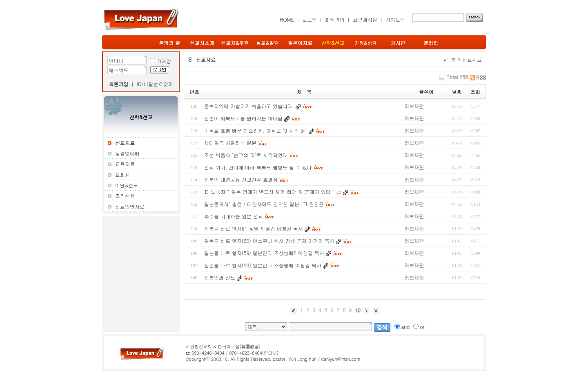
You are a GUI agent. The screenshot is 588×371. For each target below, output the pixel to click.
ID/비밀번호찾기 (155, 84)
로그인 (310, 19)
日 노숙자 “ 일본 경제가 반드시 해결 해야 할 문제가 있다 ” (269, 192)
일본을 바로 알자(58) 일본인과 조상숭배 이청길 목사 (263, 265)
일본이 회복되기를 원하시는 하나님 (243, 118)
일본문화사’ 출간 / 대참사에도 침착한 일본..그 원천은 (264, 204)
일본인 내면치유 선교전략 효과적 (241, 179)
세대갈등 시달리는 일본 (230, 143)
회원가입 (335, 19)
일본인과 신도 (220, 277)
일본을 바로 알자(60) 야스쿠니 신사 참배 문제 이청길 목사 (269, 241)
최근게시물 (365, 19)
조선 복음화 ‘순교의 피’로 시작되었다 (246, 155)
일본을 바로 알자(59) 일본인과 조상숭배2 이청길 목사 (264, 253)
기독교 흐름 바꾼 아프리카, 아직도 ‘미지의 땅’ (256, 130)
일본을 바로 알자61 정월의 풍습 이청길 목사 (254, 228)
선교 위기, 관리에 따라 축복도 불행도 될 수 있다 (258, 167)
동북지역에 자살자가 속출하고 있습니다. (249, 106)
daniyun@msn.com (341, 359)
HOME (287, 19)
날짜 (457, 92)
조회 (475, 92)
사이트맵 (395, 19)
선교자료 (472, 59)
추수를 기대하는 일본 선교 (234, 216)
